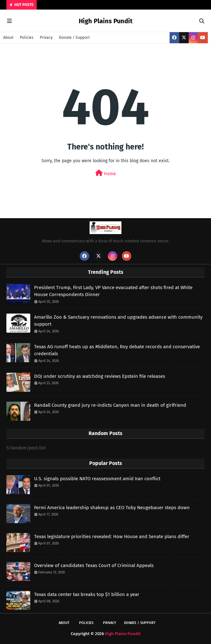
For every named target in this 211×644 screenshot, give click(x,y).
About (8, 38)
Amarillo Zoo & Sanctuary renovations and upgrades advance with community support (118, 321)
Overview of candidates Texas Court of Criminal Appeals (94, 565)
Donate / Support (74, 38)
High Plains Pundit (106, 21)
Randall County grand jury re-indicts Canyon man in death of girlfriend (110, 405)
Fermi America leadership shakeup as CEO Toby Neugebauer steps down (112, 508)
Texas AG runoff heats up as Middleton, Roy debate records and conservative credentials (117, 350)
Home (106, 173)
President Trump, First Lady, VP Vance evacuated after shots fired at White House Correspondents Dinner (113, 291)
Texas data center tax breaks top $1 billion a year (87, 594)
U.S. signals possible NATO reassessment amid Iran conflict (97, 479)
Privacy (46, 38)
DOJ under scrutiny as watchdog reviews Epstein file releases (100, 376)
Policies (27, 38)
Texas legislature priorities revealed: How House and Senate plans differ (112, 537)
